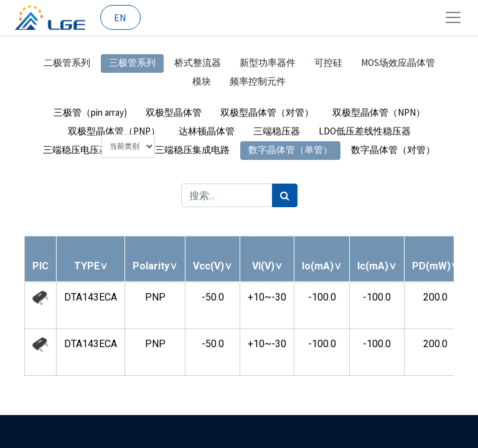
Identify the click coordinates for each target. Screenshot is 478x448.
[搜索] (285, 195)
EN (120, 17)
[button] (91, 266)
